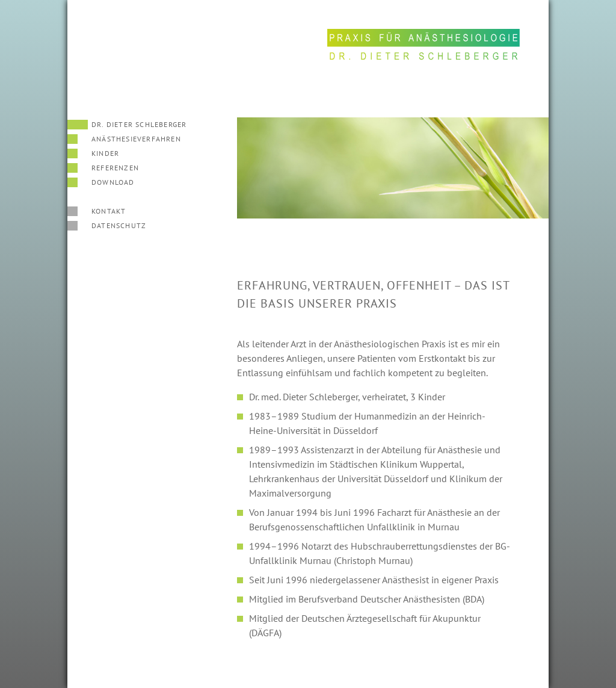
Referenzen (115, 168)
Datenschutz (119, 225)
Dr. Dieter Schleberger (139, 124)
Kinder (105, 153)
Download (113, 182)
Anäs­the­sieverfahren (136, 139)
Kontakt (109, 211)
